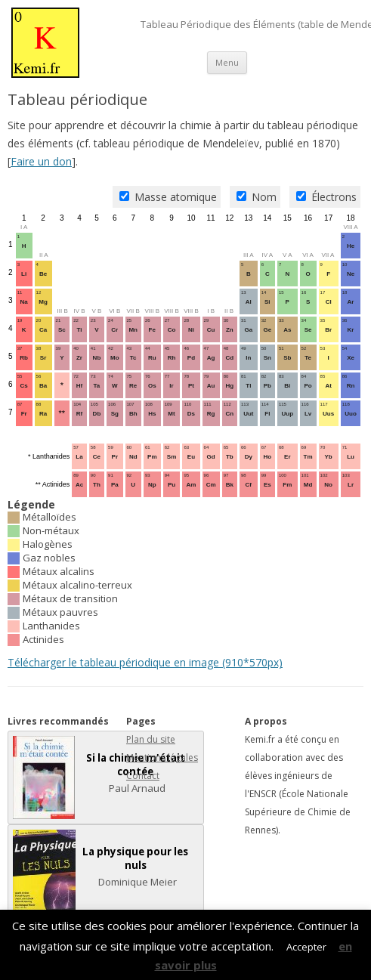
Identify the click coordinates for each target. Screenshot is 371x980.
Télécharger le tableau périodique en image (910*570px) (145, 662)
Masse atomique (168, 197)
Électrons (326, 197)
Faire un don (41, 161)
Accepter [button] (306, 947)
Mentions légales (162, 757)
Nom (257, 197)
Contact (143, 776)
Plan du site (151, 739)
